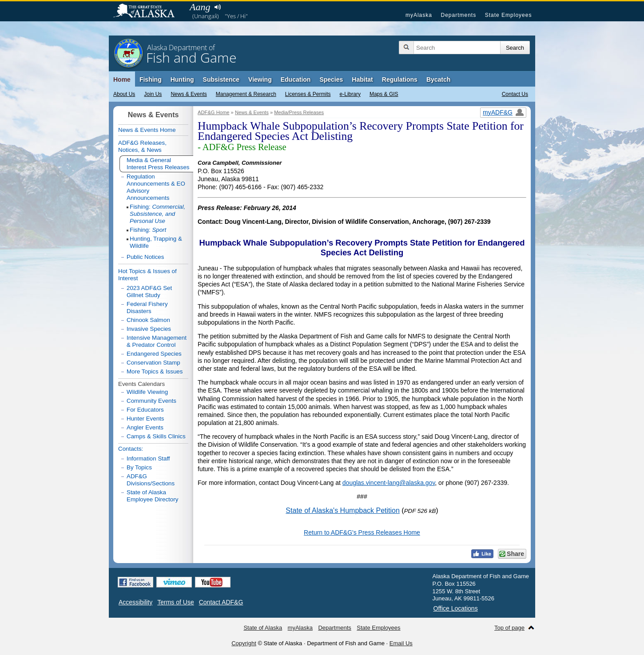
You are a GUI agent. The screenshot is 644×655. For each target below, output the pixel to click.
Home (122, 79)
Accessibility (135, 602)
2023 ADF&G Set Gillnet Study (149, 292)
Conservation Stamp (153, 363)
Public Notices (145, 257)
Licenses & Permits (308, 94)
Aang (200, 7)
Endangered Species (154, 354)
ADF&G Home (214, 112)
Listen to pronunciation (217, 7)
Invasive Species (149, 329)
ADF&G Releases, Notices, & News (142, 146)
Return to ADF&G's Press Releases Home (362, 532)
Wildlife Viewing (147, 392)
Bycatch (438, 79)
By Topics (139, 467)
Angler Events (145, 427)
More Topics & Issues (155, 371)
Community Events (151, 401)
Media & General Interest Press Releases (158, 164)
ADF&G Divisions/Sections (151, 480)
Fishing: (157, 214)
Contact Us (515, 94)
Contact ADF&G (221, 602)
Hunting (182, 79)
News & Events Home (147, 130)
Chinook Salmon (148, 320)
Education (296, 79)
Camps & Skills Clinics (156, 436)
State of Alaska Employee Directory (152, 496)
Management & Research (246, 94)
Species (331, 79)
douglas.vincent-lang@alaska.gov (389, 483)
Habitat (362, 79)
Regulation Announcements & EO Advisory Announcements (156, 187)
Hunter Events (145, 419)
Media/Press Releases (299, 112)
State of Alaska (148, 12)
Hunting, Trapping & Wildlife (156, 242)
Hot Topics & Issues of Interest (147, 275)
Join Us (153, 94)
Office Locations (456, 608)
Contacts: (131, 449)
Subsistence (221, 79)
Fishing (151, 79)
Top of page (509, 628)
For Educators (145, 410)
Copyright (244, 643)
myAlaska (419, 15)
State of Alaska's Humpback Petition (343, 510)
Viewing (260, 79)
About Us (124, 94)
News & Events (189, 94)
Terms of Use (175, 602)
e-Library (350, 94)
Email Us (401, 643)
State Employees (509, 15)
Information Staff (148, 458)
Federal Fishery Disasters (147, 308)
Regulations (400, 79)
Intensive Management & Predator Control (157, 341)
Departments (458, 15)
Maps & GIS (384, 94)
